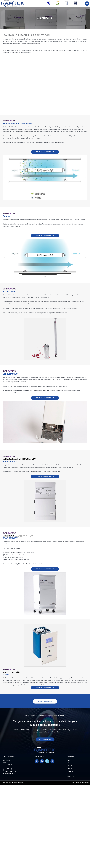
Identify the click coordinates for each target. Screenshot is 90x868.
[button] (4, 178)
